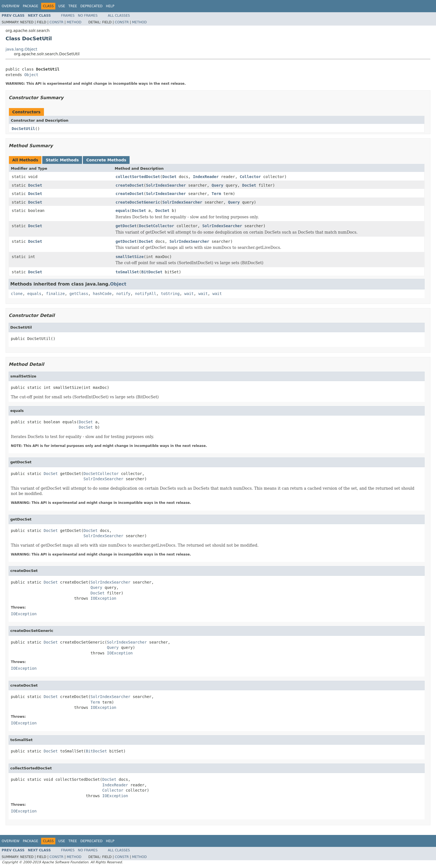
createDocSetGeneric (138, 202)
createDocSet (130, 185)
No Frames (88, 16)
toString (170, 294)
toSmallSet (127, 272)
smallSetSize (130, 257)
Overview (11, 6)
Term (216, 194)
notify (123, 294)
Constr (56, 22)
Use (62, 6)
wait (189, 294)
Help (110, 6)
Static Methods (62, 160)
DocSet (169, 177)
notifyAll (146, 294)
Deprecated (91, 6)
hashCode (102, 294)
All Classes (119, 16)
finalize (55, 294)
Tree (73, 6)
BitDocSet (152, 272)
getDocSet (126, 226)
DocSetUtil (23, 129)
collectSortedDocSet (138, 177)
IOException (104, 598)
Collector (250, 177)
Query (217, 185)
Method (74, 22)
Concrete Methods (106, 160)
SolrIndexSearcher (166, 185)
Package (30, 6)
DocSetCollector (157, 226)
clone (17, 294)
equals (123, 211)
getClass (79, 294)
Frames (68, 16)
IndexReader (206, 177)
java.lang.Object (21, 49)
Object (31, 75)
